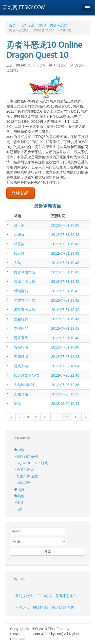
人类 (17, 263)
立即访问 (21, 193)
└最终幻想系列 (26, 456)
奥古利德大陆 (25, 272)
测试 (17, 404)
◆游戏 (19, 450)
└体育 (19, 502)
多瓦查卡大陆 (25, 310)
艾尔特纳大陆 (25, 300)
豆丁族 (19, 225)
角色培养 (21, 319)
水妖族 (19, 235)
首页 (12, 25)
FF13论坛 (44, 596)
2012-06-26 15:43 (65, 404)
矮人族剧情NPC (27, 375)
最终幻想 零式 (63, 607)
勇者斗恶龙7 (65, 596)
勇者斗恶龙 (59, 25)
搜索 (48, 552)
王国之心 (22, 607)
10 (46, 417)
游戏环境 (21, 357)
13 (77, 417)
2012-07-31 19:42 (65, 272)
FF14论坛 (41, 607)
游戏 (43, 25)
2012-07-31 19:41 (65, 319)
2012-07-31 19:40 (65, 338)
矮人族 (19, 253)
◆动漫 (19, 489)
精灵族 (19, 244)
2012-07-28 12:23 (65, 357)
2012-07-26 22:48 (65, 375)
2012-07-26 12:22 (65, 394)
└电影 (19, 509)
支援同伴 (21, 328)
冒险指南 (21, 347)
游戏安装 (21, 366)
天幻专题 (28, 25)
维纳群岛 (21, 291)
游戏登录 (21, 338)
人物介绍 (21, 394)
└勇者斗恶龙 (24, 469)
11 (56, 417)
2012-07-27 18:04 (65, 366)
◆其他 (19, 496)
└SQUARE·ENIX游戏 (31, 463)
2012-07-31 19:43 (65, 225)
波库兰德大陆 (25, 282)
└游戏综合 (22, 483)
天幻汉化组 (24, 596)
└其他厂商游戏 (26, 476)
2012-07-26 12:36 (65, 385)
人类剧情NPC (25, 385)
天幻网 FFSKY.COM (24, 7)
